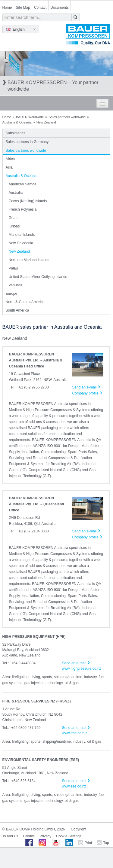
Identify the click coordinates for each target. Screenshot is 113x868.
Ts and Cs (10, 836)
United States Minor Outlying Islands (38, 277)
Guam (14, 218)
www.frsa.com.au (76, 733)
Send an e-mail (74, 663)
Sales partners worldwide (67, 117)
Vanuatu (15, 285)
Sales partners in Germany (27, 142)
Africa (10, 159)
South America (17, 310)
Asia (9, 167)
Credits (29, 836)
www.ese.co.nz (74, 786)
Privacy (45, 836)
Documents (60, 8)
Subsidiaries (16, 133)
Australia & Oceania (17, 122)
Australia (16, 193)
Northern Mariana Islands (29, 260)
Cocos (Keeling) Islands (28, 201)
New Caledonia (21, 243)
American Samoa (23, 184)
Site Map (23, 8)
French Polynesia (23, 209)
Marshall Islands (22, 235)
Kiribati (14, 226)
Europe (12, 294)
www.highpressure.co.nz (82, 669)
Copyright (78, 829)
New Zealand (19, 251)
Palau (13, 268)
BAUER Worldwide (30, 117)
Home (7, 8)
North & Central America (25, 302)
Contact (40, 8)
